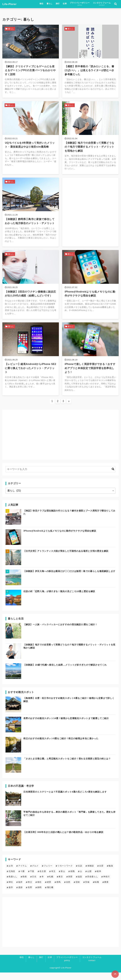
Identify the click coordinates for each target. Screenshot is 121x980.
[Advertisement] (90, 209)
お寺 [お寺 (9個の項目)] (11, 873)
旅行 (58, 4)
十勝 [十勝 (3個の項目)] (23, 879)
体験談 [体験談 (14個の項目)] (91, 873)
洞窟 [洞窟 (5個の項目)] (70, 884)
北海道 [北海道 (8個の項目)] (12, 879)
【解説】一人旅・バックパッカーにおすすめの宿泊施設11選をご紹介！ (60, 632)
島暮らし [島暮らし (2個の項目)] (13, 884)
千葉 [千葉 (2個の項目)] (32, 879)
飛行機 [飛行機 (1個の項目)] (50, 895)
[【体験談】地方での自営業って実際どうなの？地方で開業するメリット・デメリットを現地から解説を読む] (90, 140)
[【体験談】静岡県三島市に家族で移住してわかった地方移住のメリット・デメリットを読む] (31, 216)
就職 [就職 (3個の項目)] (72, 879)
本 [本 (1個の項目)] (43, 884)
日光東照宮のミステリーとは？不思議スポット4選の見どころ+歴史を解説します (65, 799)
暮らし (50, 4)
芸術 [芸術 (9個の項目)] (78, 890)
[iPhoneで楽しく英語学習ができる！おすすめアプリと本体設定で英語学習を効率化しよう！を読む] (90, 365)
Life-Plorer (10, 5)
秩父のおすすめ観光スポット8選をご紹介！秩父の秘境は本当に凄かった (61, 746)
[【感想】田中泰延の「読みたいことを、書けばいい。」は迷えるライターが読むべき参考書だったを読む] (90, 62)
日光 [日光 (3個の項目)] (34, 884)
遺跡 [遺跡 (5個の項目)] (20, 895)
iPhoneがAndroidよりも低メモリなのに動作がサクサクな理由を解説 (60, 538)
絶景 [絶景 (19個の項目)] (49, 890)
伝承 (65, 4)
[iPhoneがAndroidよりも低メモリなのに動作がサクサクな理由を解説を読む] (90, 289)
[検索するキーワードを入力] (60, 477)
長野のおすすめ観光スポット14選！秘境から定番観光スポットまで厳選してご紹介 (66, 726)
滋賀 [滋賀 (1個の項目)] (80, 884)
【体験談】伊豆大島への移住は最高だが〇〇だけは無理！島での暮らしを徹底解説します (69, 579)
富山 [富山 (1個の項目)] (63, 879)
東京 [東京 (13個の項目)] (61, 884)
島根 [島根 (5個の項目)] (25, 884)
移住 (42, 4)
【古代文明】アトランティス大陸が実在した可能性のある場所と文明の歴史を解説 (66, 558)
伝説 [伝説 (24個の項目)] (80, 873)
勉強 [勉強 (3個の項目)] (111, 873)
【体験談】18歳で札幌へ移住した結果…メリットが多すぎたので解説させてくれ (65, 672)
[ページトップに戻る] (115, 974)
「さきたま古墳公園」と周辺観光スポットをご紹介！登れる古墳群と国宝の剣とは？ (67, 766)
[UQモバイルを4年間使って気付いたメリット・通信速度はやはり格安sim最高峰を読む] (31, 140)
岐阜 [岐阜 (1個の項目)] (99, 879)
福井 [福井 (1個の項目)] (20, 890)
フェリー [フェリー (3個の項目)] (48, 873)
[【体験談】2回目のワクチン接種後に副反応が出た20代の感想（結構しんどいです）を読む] (31, 289)
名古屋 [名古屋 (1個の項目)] (43, 879)
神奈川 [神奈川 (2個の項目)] (106, 884)
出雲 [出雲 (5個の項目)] (101, 873)
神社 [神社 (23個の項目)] (11, 890)
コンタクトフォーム (102, 4)
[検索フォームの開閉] (116, 5)
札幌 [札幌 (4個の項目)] (51, 884)
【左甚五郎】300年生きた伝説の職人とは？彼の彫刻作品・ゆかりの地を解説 (63, 840)
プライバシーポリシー (80, 4)
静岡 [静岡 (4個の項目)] (39, 895)
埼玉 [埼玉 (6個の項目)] (53, 879)
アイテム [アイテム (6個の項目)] (23, 873)
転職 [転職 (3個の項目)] (97, 890)
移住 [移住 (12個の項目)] (39, 890)
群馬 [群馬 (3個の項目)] (59, 890)
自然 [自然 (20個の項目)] (68, 890)
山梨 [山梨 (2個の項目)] (89, 879)
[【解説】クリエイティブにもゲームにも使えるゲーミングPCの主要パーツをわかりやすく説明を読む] (31, 62)
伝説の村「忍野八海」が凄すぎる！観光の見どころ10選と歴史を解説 (59, 599)
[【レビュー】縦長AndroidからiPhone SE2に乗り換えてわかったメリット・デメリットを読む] (31, 365)
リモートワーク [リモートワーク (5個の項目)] (65, 873)
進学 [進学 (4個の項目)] (11, 895)
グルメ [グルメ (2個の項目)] (35, 873)
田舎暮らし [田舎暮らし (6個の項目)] (93, 884)
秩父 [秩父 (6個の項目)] (30, 890)
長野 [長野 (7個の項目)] (30, 895)
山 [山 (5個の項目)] (81, 879)
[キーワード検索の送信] (113, 477)
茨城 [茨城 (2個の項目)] (87, 890)
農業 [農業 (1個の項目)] (106, 890)
